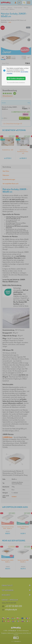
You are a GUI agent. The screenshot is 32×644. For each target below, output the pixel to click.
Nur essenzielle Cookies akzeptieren (16, 82)
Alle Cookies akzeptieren (16, 78)
